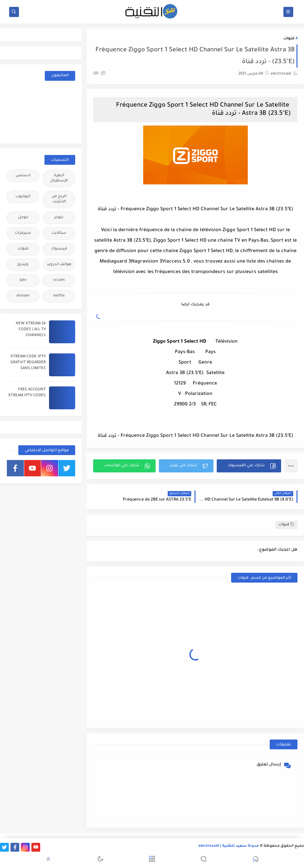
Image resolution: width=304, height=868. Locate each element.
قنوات (289, 39)
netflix (59, 296)
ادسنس (23, 176)
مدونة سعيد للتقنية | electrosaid (229, 846)
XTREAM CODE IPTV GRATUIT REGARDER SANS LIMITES (28, 363)
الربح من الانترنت (59, 199)
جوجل (23, 218)
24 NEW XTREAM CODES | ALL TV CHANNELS (31, 330)
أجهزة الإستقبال (59, 178)
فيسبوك (59, 249)
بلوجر (59, 218)
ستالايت (59, 233)
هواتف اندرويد (59, 265)
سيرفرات (23, 233)
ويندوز (23, 265)
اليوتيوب (23, 197)
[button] (249, 466)
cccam (59, 280)
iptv (23, 280)
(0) (99, 74)
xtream (23, 296)
